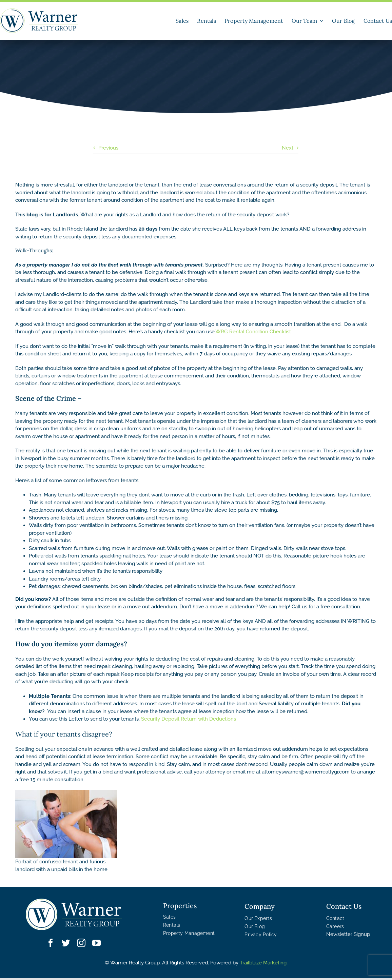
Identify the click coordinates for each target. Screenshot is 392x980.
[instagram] (81, 943)
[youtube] (96, 943)
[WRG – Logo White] (74, 914)
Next (288, 148)
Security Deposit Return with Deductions (189, 719)
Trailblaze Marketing (263, 963)
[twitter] (66, 943)
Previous (108, 148)
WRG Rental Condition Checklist (253, 332)
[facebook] (51, 943)
